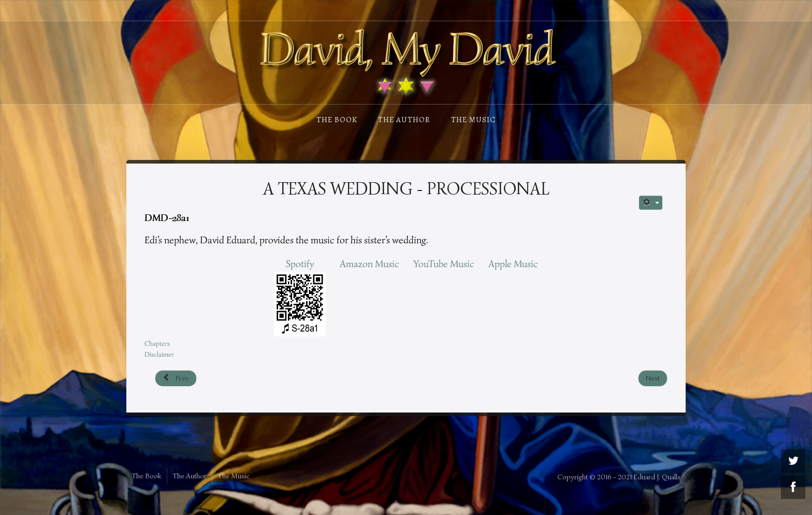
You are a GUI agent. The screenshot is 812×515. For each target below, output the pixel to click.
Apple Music (513, 264)
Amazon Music (369, 264)
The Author (404, 120)
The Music (473, 120)
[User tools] (651, 203)
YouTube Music (444, 264)
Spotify (300, 264)
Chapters (157, 343)
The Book (337, 120)
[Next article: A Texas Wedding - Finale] (653, 378)
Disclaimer (159, 354)
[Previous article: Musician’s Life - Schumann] (176, 378)
